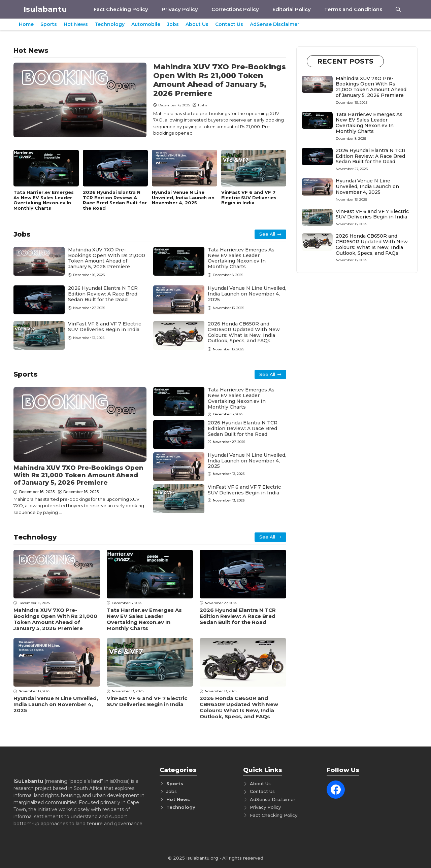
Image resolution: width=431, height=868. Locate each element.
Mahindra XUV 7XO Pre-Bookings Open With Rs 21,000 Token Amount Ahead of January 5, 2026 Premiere (220, 80)
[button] (398, 9)
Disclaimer (284, 799)
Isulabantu (45, 9)
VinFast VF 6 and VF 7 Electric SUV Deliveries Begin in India (249, 197)
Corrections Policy (235, 9)
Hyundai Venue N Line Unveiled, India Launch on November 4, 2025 (183, 197)
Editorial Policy (292, 9)
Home (26, 24)
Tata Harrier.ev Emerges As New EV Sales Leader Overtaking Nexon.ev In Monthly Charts (44, 200)
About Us (197, 24)
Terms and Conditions (353, 9)
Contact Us (229, 24)
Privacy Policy (180, 9)
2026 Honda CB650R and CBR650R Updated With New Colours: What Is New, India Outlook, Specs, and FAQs (244, 332)
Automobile (146, 24)
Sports (49, 24)
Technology (110, 24)
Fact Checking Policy (121, 9)
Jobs (173, 24)
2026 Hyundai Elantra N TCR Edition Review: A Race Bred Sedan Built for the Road (115, 200)
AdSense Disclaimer (275, 24)
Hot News (76, 24)
